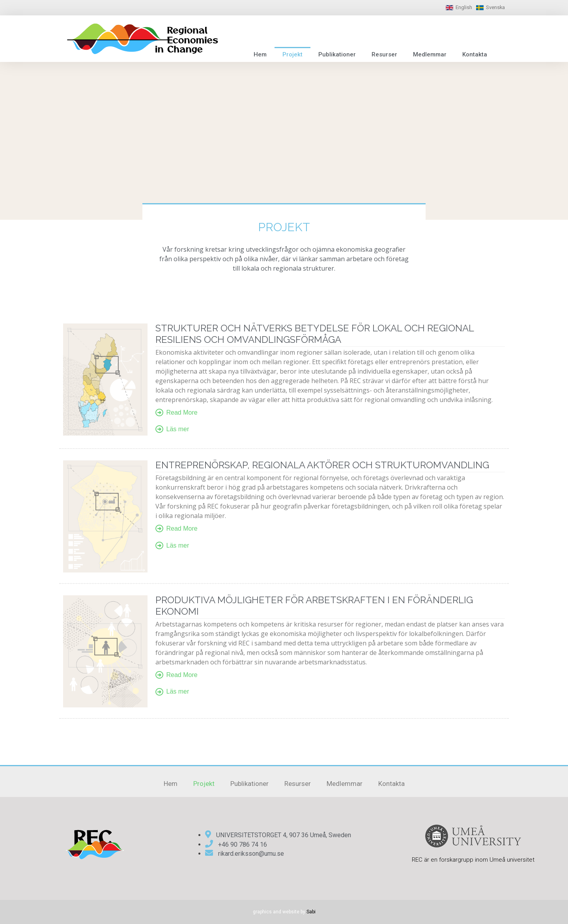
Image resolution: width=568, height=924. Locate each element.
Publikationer (337, 54)
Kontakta (475, 54)
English (464, 7)
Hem (260, 54)
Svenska (495, 7)
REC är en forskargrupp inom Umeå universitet (473, 860)
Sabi (311, 912)
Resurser (384, 54)
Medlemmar (430, 54)
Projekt (292, 54)
